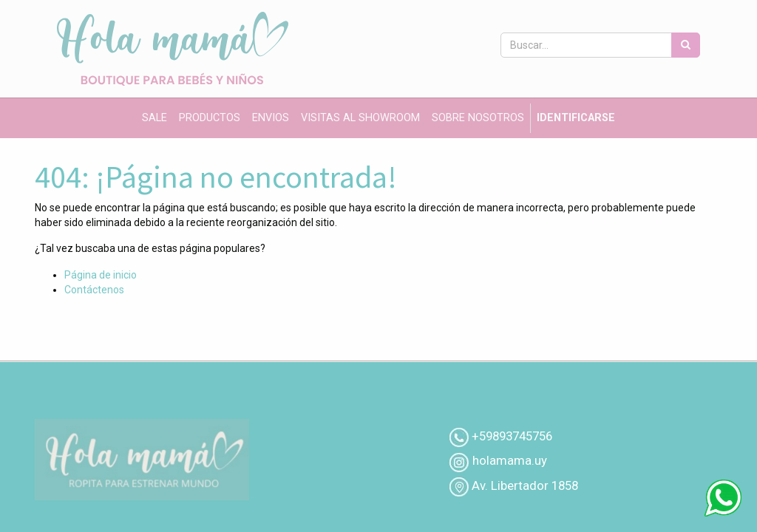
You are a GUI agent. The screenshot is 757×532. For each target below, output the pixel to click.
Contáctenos (94, 290)
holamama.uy (508, 460)
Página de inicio (101, 275)
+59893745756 (512, 436)
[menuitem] (155, 118)
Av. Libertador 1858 (525, 485)
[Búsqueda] (686, 45)
